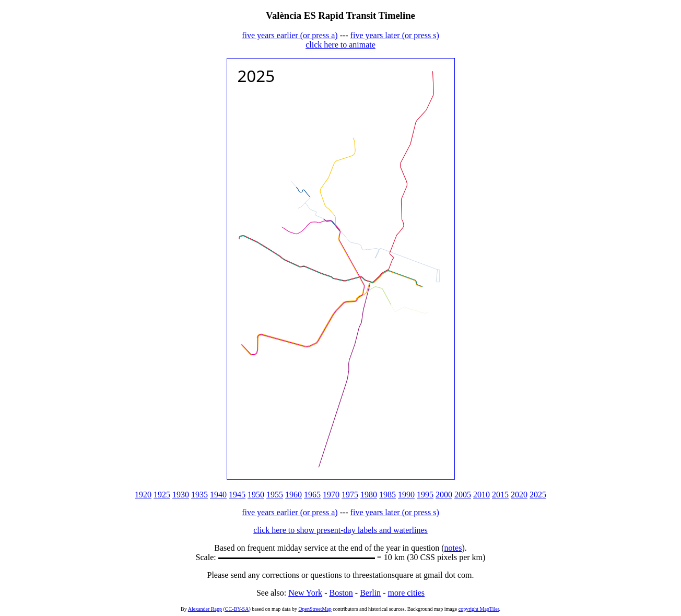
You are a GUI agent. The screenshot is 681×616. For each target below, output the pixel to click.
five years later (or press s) (395, 35)
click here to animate (340, 45)
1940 (218, 495)
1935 (199, 495)
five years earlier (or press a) (290, 35)
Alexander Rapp (205, 609)
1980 (369, 495)
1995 (425, 495)
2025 (538, 495)
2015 (500, 495)
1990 (406, 495)
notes (453, 548)
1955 (275, 495)
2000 (444, 495)
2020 (519, 495)
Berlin (370, 593)
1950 (256, 495)
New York (305, 593)
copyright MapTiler (479, 609)
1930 (181, 495)
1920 (143, 495)
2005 (463, 495)
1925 (162, 495)
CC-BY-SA (237, 609)
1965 (312, 495)
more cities (406, 593)
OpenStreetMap (315, 609)
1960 (293, 495)
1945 (237, 495)
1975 (350, 495)
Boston (341, 593)
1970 (331, 495)
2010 (482, 495)
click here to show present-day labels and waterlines (340, 530)
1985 (388, 495)
